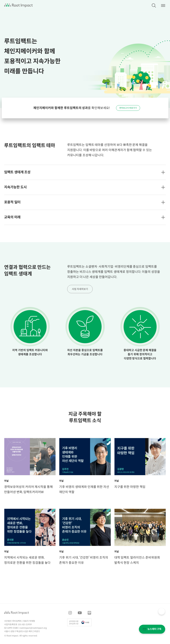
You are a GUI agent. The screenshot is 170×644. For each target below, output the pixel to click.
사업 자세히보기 (80, 289)
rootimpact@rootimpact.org (33, 628)
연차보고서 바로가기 (128, 108)
